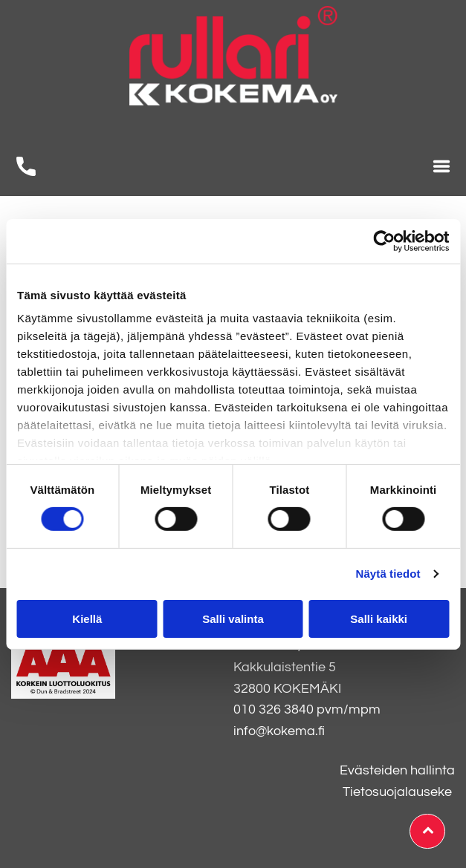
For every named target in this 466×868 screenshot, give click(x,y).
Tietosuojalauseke (397, 792)
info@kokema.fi (279, 731)
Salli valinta (233, 619)
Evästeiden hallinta (397, 770)
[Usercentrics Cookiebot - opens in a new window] (384, 241)
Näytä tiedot (388, 574)
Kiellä (87, 619)
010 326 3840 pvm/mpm (307, 709)
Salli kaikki (379, 619)
